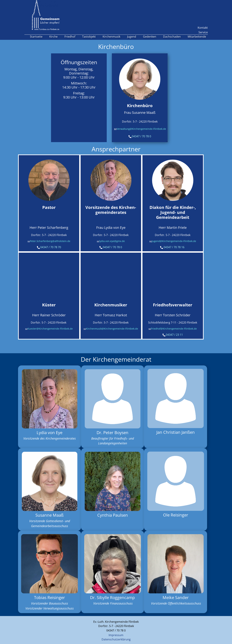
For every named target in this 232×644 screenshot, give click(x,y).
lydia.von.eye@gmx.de (111, 241)
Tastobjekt (89, 37)
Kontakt (203, 28)
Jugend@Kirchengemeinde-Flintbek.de (173, 241)
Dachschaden (172, 37)
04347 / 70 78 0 (140, 136)
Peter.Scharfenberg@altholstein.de (49, 241)
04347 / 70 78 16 (173, 247)
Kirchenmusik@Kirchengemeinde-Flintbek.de (111, 329)
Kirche (53, 37)
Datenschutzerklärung (116, 639)
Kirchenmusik (111, 37)
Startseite (36, 37)
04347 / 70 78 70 (49, 247)
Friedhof (70, 37)
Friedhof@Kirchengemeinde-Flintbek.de (173, 329)
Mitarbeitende (197, 37)
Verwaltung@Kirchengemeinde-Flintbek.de (140, 129)
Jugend (132, 37)
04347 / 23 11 (173, 335)
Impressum (116, 635)
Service (203, 32)
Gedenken (150, 37)
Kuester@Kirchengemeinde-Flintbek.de (49, 329)
